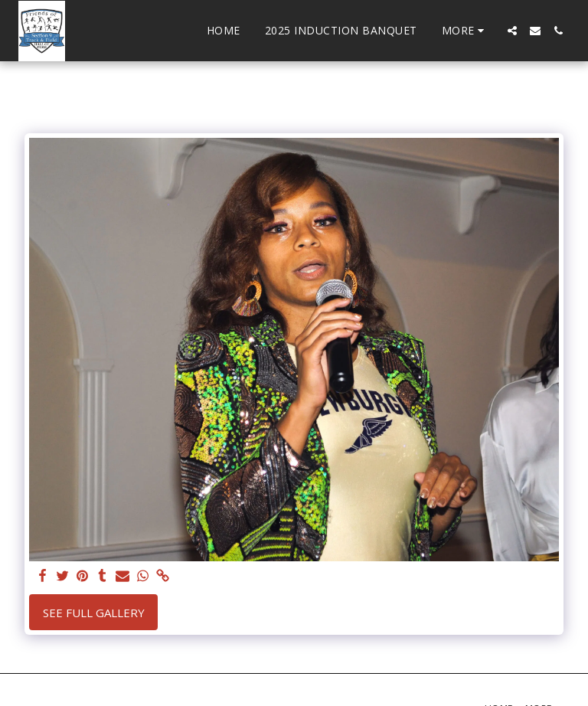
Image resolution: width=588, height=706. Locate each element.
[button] (512, 31)
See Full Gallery (94, 613)
